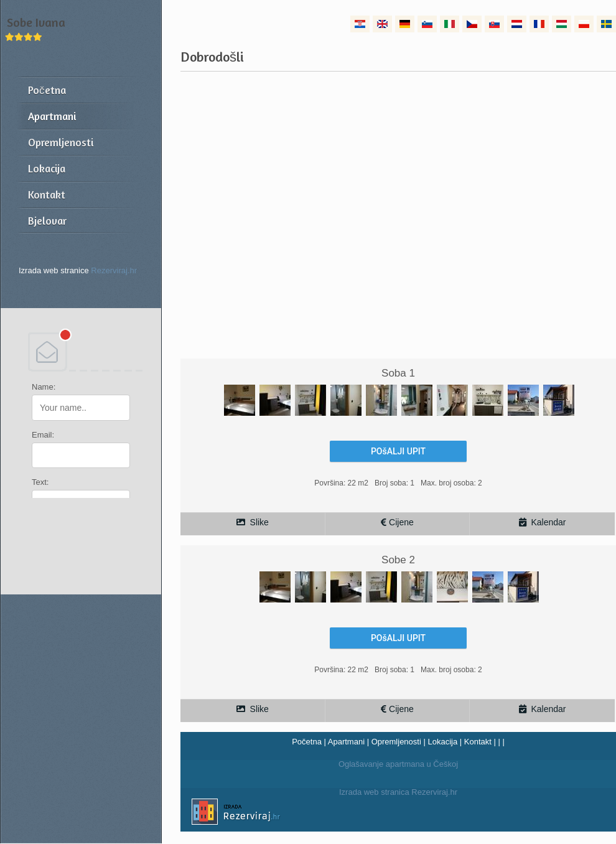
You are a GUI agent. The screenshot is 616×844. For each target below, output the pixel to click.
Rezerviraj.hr (114, 270)
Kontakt (478, 742)
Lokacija (442, 742)
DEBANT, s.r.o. (81, 352)
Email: (43, 435)
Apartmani (346, 742)
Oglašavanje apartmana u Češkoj (398, 764)
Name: (44, 387)
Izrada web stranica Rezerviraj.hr (319, 814)
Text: (40, 482)
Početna (307, 742)
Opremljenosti (396, 742)
